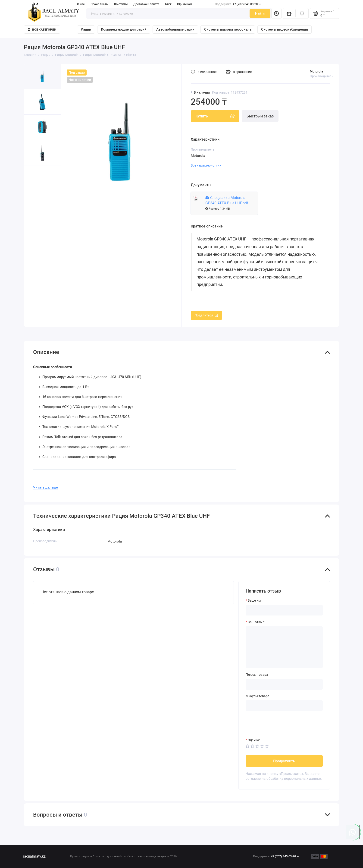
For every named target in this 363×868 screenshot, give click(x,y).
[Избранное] (302, 13)
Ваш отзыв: (256, 622)
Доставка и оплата (146, 4)
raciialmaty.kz (34, 856)
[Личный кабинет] (276, 13)
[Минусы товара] (284, 706)
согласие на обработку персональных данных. (284, 779)
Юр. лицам (185, 4)
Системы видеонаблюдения (285, 29)
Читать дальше (45, 487)
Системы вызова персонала (228, 29)
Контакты (121, 4)
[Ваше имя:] (284, 610)
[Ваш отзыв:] (284, 647)
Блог (168, 4)
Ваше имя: (255, 600)
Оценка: (254, 740)
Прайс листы (99, 4)
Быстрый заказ (260, 116)
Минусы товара (258, 696)
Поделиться (206, 315)
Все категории (42, 30)
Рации (86, 29)
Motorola (316, 71)
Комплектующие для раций (124, 29)
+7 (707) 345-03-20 (238, 4)
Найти (260, 13)
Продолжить (284, 761)
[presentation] (281, 725)
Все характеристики (206, 165)
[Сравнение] (289, 13)
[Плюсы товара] (284, 684)
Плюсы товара (257, 675)
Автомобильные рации (175, 29)
